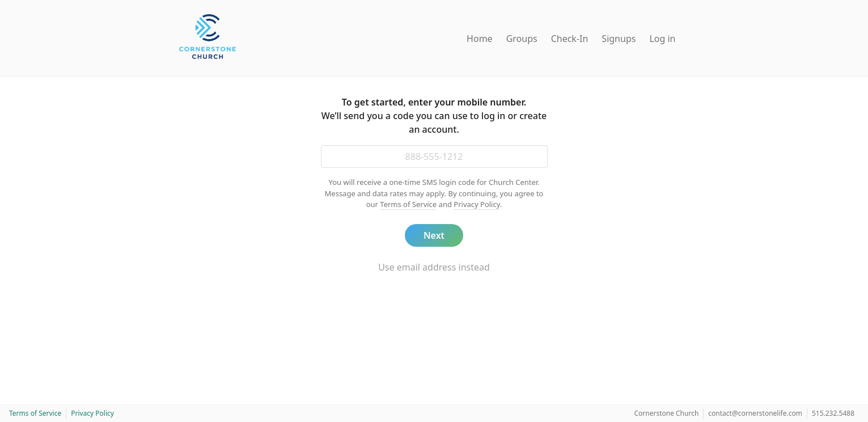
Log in (662, 39)
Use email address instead (434, 267)
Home (480, 39)
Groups (522, 39)
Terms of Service (408, 204)
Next (434, 235)
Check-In (570, 39)
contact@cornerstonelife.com (755, 413)
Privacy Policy (477, 204)
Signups (619, 39)
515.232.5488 (833, 413)
